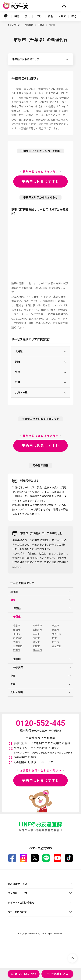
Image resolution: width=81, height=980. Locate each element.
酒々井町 (57, 646)
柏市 (54, 638)
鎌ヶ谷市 (37, 650)
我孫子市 (57, 634)
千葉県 (41, 25)
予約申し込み (60, 974)
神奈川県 (18, 667)
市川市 (17, 634)
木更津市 (18, 638)
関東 (18, 362)
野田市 (17, 650)
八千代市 (37, 625)
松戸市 (36, 638)
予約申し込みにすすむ (40, 181)
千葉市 (55, 625)
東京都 (17, 659)
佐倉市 (17, 625)
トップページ (14, 25)
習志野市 (18, 646)
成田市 (36, 634)
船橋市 (36, 646)
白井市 (55, 642)
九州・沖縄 (21, 392)
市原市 (55, 630)
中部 (18, 372)
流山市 (17, 642)
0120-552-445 (26, 974)
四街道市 (37, 630)
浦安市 (36, 642)
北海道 (19, 351)
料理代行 (29, 25)
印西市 (17, 630)
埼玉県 (17, 608)
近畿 (18, 382)
